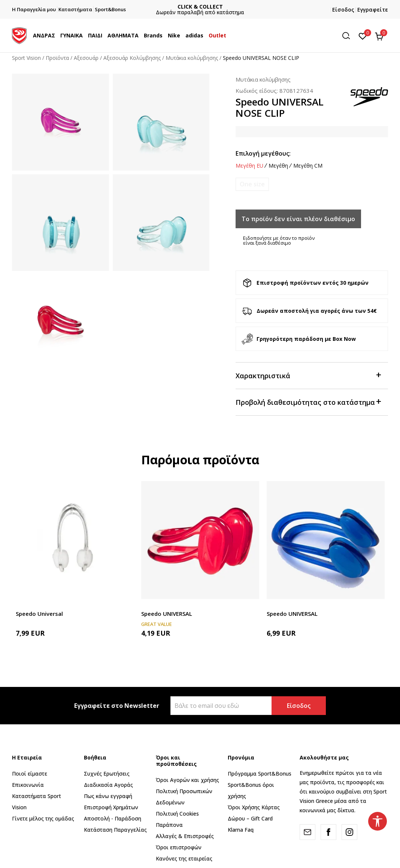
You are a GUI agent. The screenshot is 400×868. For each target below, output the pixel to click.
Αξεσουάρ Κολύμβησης (132, 58)
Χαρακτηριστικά (308, 375)
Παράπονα (169, 825)
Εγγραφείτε (373, 10)
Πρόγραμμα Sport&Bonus (260, 774)
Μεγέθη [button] (278, 166)
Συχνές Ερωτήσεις (107, 774)
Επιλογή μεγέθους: (263, 153)
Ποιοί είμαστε (30, 774)
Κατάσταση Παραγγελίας (115, 830)
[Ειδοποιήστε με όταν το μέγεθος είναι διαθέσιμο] (252, 184)
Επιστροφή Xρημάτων (111, 807)
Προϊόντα (57, 58)
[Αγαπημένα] (363, 36)
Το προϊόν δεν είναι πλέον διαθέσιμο (298, 219)
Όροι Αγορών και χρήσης (187, 780)
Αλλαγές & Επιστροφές (185, 836)
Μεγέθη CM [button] (308, 166)
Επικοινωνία (28, 785)
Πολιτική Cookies (177, 814)
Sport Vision (26, 58)
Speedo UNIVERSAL (167, 614)
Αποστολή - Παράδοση (113, 818)
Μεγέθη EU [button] (249, 166)
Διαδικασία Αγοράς (108, 785)
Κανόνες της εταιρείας (184, 858)
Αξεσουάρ (86, 58)
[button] (349, 36)
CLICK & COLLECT (246, 7)
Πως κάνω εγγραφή (108, 796)
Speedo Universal (39, 614)
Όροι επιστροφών (179, 847)
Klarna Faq (241, 830)
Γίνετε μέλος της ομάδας (43, 818)
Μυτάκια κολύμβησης (192, 58)
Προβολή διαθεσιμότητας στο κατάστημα (308, 402)
